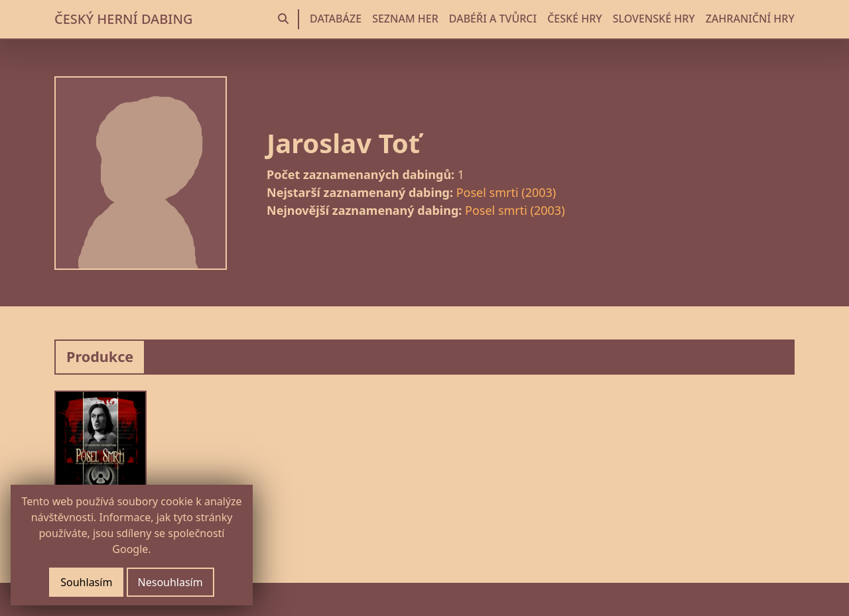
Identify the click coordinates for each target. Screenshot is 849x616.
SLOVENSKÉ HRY (654, 19)
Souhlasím (86, 582)
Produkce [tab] (100, 356)
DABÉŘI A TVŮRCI (493, 19)
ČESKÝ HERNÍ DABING (123, 19)
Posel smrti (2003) (506, 192)
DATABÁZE (336, 19)
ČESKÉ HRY (574, 19)
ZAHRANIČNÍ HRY (750, 19)
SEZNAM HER (405, 19)
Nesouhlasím (170, 582)
